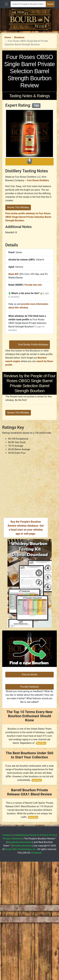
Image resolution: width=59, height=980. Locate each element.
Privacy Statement (13, 957)
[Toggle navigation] (6, 4)
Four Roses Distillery (38, 240)
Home (8, 97)
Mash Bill (13, 333)
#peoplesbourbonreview (20, 960)
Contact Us (8, 953)
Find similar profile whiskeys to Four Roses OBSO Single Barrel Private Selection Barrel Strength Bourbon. (28, 276)
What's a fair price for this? (25, 352)
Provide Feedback (29, 805)
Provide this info (33, 344)
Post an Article (29, 793)
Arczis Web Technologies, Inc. (21, 968)
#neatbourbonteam (22, 964)
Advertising (22, 953)
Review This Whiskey (18, 267)
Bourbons (19, 97)
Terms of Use (48, 953)
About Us (35, 953)
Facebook (36, 971)
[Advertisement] (29, 61)
